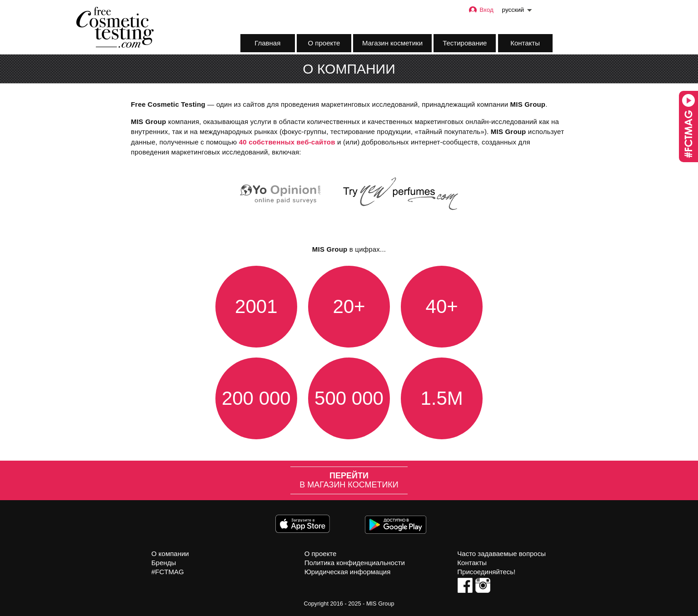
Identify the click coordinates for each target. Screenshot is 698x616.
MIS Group (380, 604)
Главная (267, 43)
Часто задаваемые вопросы (501, 554)
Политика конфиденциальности (355, 563)
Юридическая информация (348, 572)
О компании (170, 554)
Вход (481, 10)
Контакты (525, 43)
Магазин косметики (392, 43)
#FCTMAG (168, 572)
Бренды (164, 563)
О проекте (324, 43)
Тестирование (465, 43)
